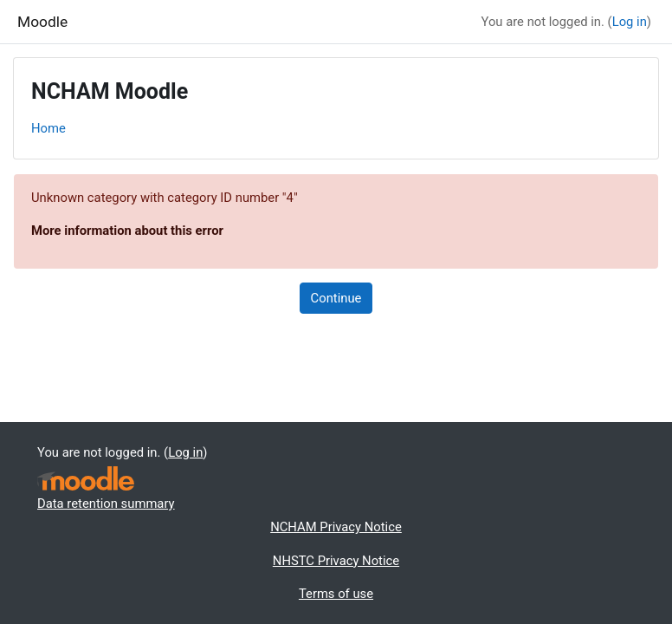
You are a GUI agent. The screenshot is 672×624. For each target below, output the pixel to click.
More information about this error (127, 231)
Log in (630, 22)
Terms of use (336, 594)
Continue (336, 298)
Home (48, 128)
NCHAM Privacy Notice (336, 527)
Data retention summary (106, 504)
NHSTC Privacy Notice (336, 561)
